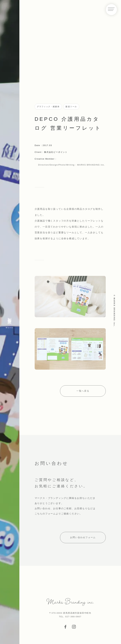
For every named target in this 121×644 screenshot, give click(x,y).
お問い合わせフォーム (83, 539)
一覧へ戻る (83, 392)
